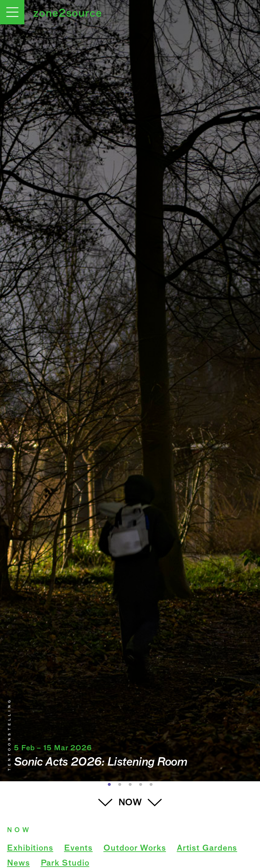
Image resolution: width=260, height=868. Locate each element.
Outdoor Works (135, 848)
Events (78, 848)
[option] (130, 391)
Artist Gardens (207, 848)
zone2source (68, 14)
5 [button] (151, 785)
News (18, 863)
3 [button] (130, 785)
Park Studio (65, 863)
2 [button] (120, 785)
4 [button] (141, 785)
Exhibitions (30, 848)
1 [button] (109, 785)
